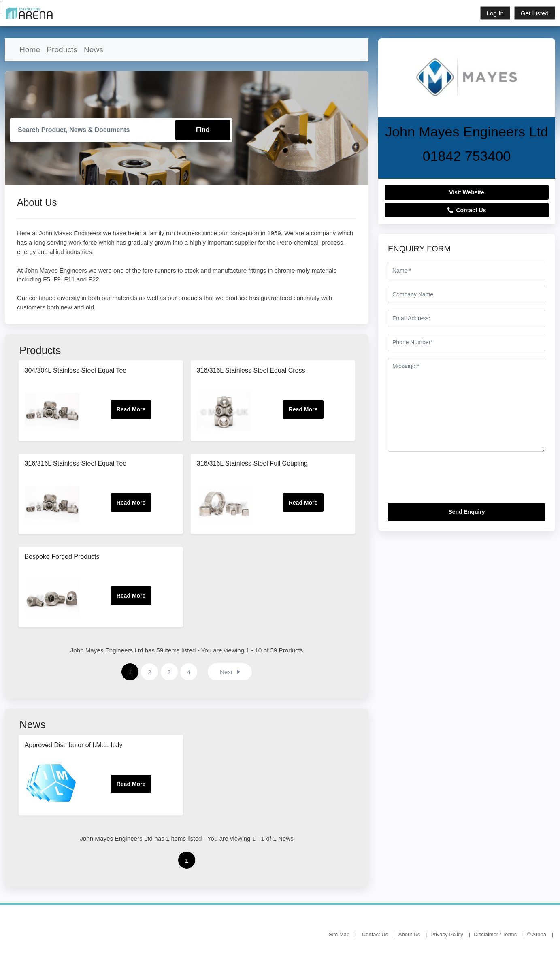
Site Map (339, 935)
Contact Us (467, 210)
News (94, 50)
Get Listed (535, 13)
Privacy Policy (447, 935)
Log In (495, 13)
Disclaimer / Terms (495, 935)
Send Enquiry (466, 512)
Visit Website (467, 192)
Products (62, 50)
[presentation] (449, 480)
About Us (409, 935)
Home (30, 50)
